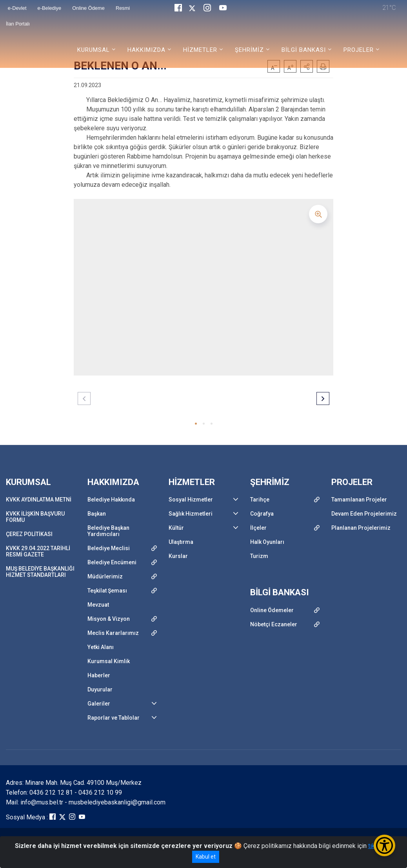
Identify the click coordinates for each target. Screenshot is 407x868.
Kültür (176, 528)
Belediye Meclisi (109, 548)
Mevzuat (98, 605)
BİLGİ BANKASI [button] (304, 50)
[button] (196, 424)
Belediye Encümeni (112, 562)
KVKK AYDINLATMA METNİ (39, 500)
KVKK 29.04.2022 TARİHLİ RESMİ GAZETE (38, 551)
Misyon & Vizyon (109, 619)
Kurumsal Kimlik (109, 661)
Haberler (99, 675)
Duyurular (100, 689)
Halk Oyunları (267, 542)
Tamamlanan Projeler (359, 500)
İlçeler (258, 528)
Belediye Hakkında (111, 500)
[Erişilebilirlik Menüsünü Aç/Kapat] (384, 845)
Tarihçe (260, 500)
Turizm (259, 556)
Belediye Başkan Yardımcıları (108, 531)
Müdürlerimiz (105, 576)
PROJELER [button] (359, 50)
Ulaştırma (181, 542)
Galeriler (99, 704)
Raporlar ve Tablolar (114, 718)
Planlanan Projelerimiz (361, 528)
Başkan (97, 514)
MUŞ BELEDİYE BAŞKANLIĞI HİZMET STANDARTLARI (40, 572)
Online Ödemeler (272, 610)
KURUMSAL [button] (94, 50)
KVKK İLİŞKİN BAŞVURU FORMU (35, 517)
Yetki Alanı (101, 647)
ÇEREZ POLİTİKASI (29, 534)
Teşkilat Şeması (107, 591)
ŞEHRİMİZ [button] (249, 50)
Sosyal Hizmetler (191, 500)
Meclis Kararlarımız (113, 633)
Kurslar (178, 556)
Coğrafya (262, 514)
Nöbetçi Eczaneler (274, 624)
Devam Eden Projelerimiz (364, 514)
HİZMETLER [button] (200, 50)
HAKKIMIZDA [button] (146, 50)
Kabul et (206, 857)
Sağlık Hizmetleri (191, 514)
